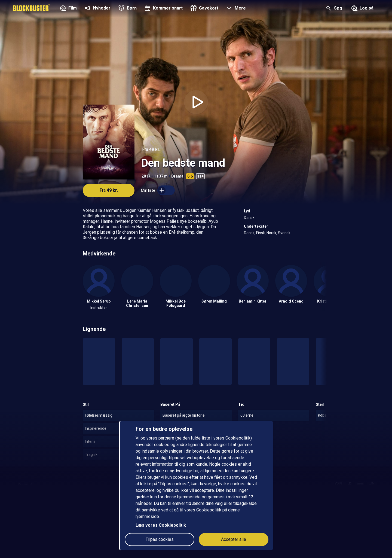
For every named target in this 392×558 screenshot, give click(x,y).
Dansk (249, 218)
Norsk (271, 233)
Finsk (261, 233)
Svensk (284, 233)
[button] (235, 9)
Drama (177, 176)
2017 (146, 176)
